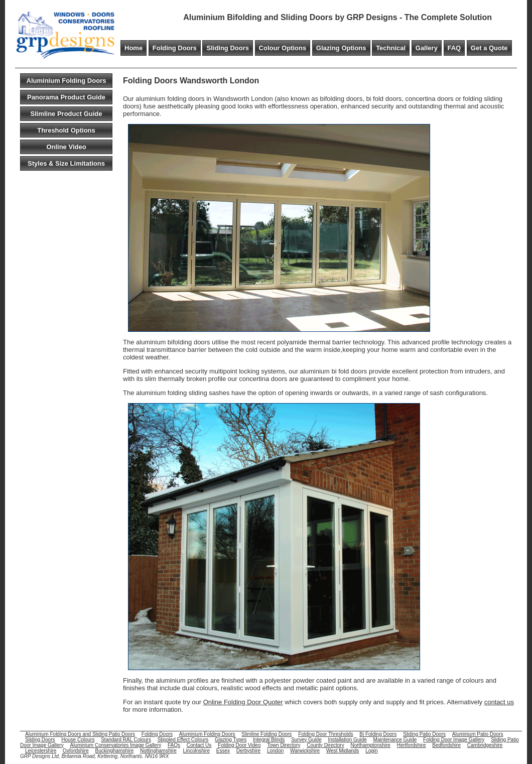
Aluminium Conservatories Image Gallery (115, 745)
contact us (499, 702)
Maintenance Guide (395, 740)
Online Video (66, 147)
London (275, 751)
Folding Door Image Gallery (454, 740)
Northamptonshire (370, 745)
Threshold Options (66, 130)
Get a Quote (489, 48)
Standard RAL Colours (126, 740)
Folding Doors (175, 48)
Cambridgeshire (485, 745)
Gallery (427, 48)
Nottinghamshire (158, 751)
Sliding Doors (228, 48)
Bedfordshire (446, 745)
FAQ (454, 48)
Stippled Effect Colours (183, 740)
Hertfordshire (412, 745)
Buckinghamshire (115, 751)
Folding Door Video (239, 745)
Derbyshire (248, 751)
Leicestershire (41, 751)
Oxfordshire (76, 751)
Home (134, 48)
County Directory (325, 745)
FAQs (174, 745)
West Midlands (343, 751)
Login (371, 751)
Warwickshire (305, 751)
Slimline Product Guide (66, 114)
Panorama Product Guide (66, 97)
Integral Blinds (269, 740)
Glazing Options (341, 48)
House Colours (78, 740)
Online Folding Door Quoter (243, 702)
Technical (391, 48)
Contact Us (199, 745)
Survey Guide (306, 740)
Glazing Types (231, 740)
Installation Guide (348, 740)
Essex (223, 751)
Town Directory (284, 745)
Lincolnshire (196, 751)
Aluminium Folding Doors (66, 81)
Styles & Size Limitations (66, 163)
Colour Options (283, 48)
